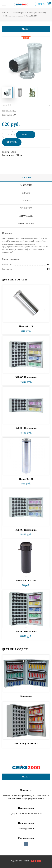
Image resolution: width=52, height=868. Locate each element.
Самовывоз (26, 208)
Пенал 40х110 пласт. (26, 581)
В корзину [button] (12, 142)
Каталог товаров (18, 12)
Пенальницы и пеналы (14, 16)
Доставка (26, 201)
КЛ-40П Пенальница (26, 377)
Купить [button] (26, 135)
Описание (26, 178)
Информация (26, 216)
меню (26, 29)
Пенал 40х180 (26, 479)
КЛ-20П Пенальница (26, 428)
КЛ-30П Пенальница (26, 530)
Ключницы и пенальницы (37, 12)
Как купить (26, 185)
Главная (5, 12)
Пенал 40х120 (26, 326)
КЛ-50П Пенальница (26, 632)
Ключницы (26, 696)
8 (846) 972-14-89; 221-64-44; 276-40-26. (26, 814)
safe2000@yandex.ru (26, 829)
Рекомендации (26, 224)
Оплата (26, 193)
